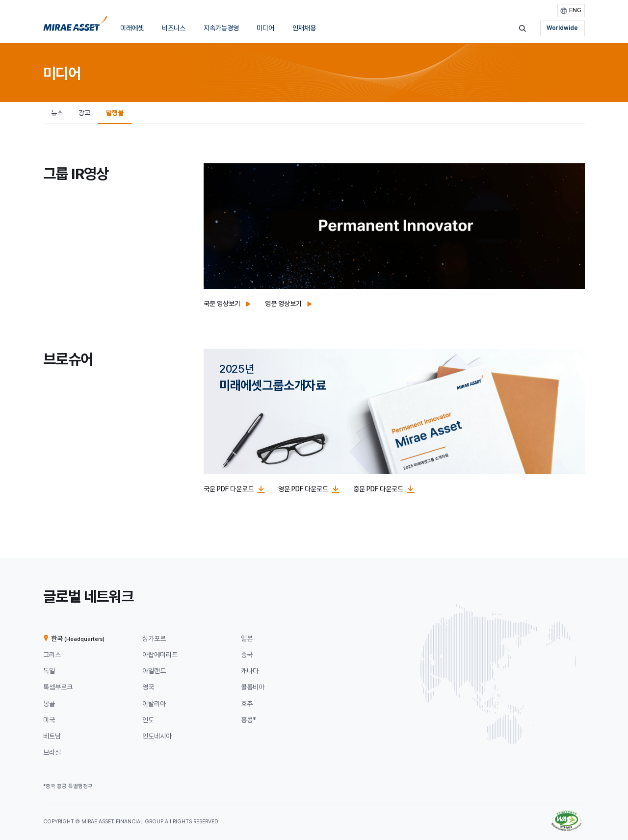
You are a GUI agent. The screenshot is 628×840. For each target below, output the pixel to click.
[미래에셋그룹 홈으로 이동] (75, 26)
